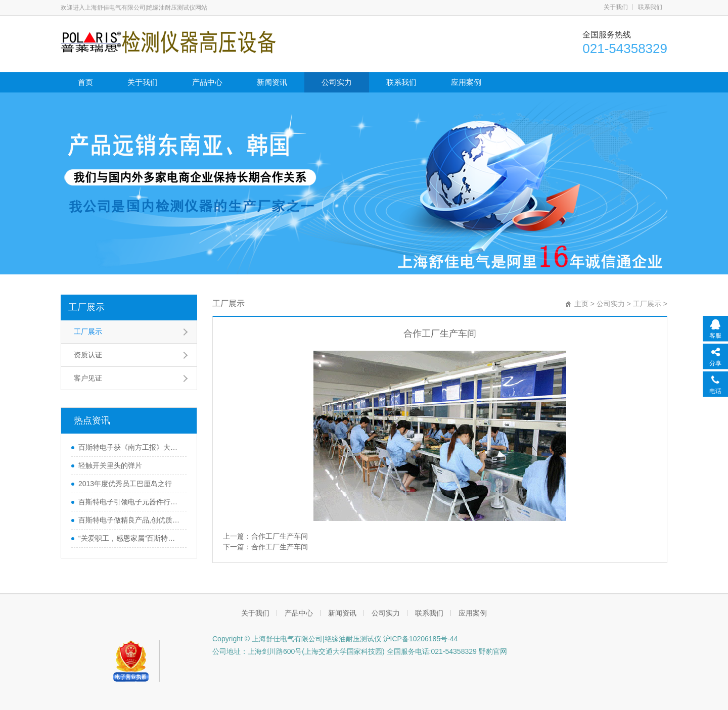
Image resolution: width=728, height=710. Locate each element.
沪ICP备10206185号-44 (420, 639)
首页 (85, 82)
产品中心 (207, 82)
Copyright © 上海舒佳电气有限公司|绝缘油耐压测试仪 (297, 639)
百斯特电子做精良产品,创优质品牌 (130, 520)
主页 (581, 304)
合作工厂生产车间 (280, 536)
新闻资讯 (272, 82)
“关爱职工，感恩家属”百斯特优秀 (130, 538)
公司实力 (337, 82)
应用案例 (466, 82)
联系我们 (650, 7)
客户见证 (88, 378)
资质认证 (88, 355)
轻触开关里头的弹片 (110, 465)
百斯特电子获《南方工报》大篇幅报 (130, 447)
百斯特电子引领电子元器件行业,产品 (130, 502)
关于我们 (616, 7)
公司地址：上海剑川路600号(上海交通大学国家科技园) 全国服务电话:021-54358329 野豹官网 (360, 651)
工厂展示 (86, 307)
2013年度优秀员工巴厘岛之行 (125, 484)
